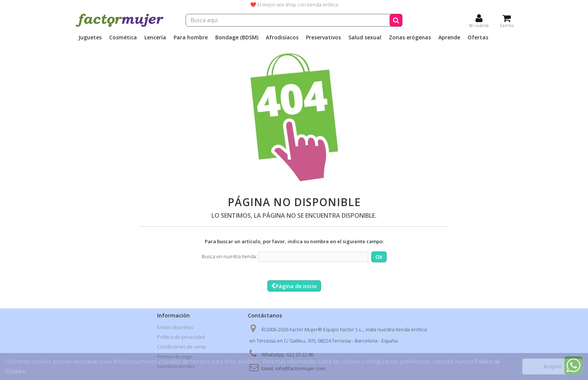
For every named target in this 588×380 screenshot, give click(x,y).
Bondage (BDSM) (237, 37)
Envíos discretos (175, 327)
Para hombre (191, 37)
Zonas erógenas (410, 37)
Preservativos (323, 37)
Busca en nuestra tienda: (229, 256)
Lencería (155, 37)
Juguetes (90, 37)
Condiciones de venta (181, 347)
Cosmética (123, 37)
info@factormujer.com (300, 368)
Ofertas (478, 37)
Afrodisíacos (282, 37)
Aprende (449, 37)
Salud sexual (365, 37)
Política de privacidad (181, 337)
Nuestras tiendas (176, 366)
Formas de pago (175, 356)
